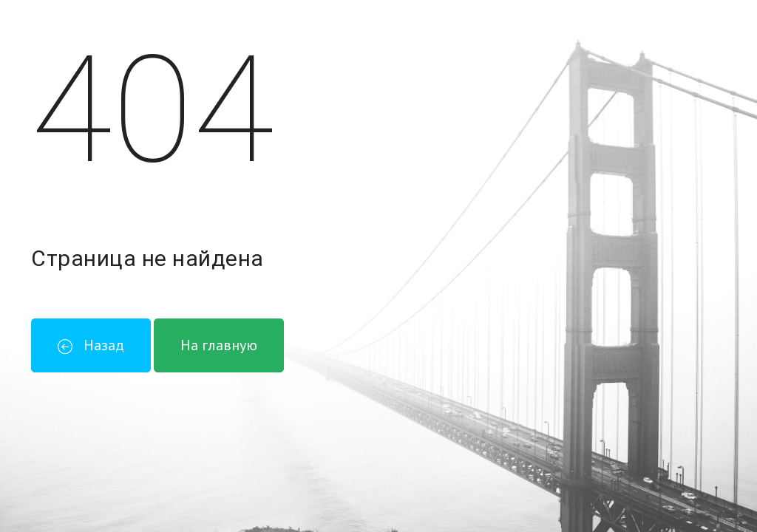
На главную (219, 345)
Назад (91, 345)
